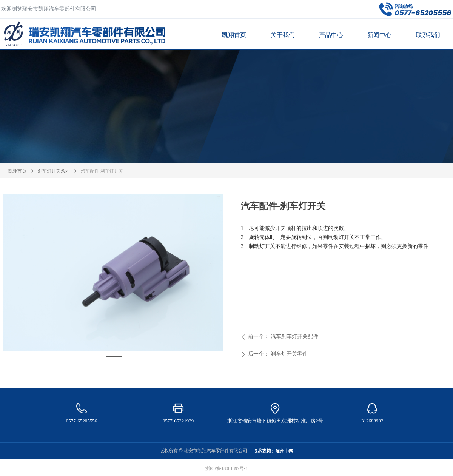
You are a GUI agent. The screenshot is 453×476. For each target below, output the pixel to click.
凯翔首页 (17, 171)
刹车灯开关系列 (54, 171)
